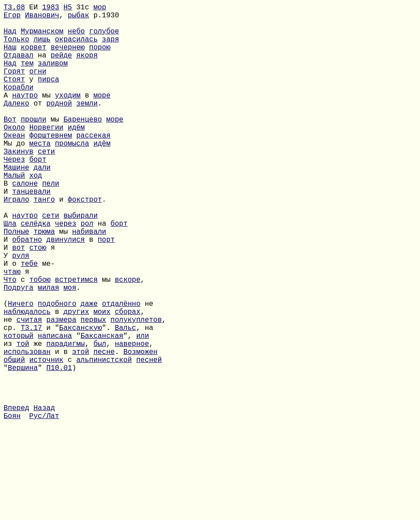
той (23, 420)
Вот (10, 146)
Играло (16, 244)
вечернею (68, 57)
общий (14, 439)
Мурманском (42, 38)
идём (76, 155)
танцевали (31, 234)
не (10, 390)
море (102, 116)
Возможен (141, 430)
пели (50, 224)
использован (27, 430)
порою (100, 57)
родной (59, 126)
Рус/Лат (44, 508)
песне (104, 430)
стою (38, 302)
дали (42, 204)
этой (81, 430)
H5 (67, 8)
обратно (27, 292)
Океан (14, 165)
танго (44, 244)
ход (36, 214)
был (100, 420)
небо (76, 38)
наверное (132, 420)
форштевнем (51, 165)
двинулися (65, 292)
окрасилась (76, 48)
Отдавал (18, 67)
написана (55, 410)
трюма (44, 283)
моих (102, 381)
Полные (16, 283)
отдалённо (121, 371)
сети (46, 185)
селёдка (35, 273)
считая (29, 390)
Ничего (21, 371)
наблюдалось (27, 381)
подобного (57, 371)
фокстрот (85, 244)
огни (38, 87)
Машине (16, 204)
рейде (61, 67)
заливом (53, 77)
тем (27, 77)
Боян (12, 508)
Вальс (126, 400)
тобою (40, 341)
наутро (25, 116)
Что (10, 341)
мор (100, 8)
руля (20, 312)
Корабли (18, 106)
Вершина (23, 449)
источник (47, 439)
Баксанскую (81, 400)
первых (94, 390)
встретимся (76, 341)
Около (14, 155)
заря (110, 48)
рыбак (78, 18)
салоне (25, 224)
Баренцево (82, 146)
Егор (12, 18)
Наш (10, 57)
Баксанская (102, 410)
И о (12, 322)
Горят (14, 87)
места (40, 175)
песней (149, 439)
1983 (50, 8)
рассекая (93, 165)
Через (14, 195)
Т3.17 (31, 400)
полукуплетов (136, 390)
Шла (10, 273)
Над (10, 38)
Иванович (42, 18)
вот (18, 302)
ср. (12, 400)
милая (49, 351)
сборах (128, 381)
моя (70, 351)
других (76, 381)
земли (87, 126)
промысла (72, 175)
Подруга (18, 351)
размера (61, 390)
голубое (104, 38)
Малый (14, 214)
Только (16, 48)
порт (106, 292)
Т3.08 (14, 8)
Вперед (16, 498)
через (65, 273)
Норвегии (47, 155)
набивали (89, 283)
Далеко (16, 126)
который (18, 410)
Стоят (14, 97)
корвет (33, 57)
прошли (33, 146)
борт (38, 195)
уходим (68, 116)
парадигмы (65, 420)
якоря (87, 67)
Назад (44, 498)
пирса (49, 97)
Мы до (16, 175)
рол (87, 273)
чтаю (12, 332)
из (10, 420)
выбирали (80, 263)
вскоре (128, 341)
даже (89, 371)
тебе (29, 322)
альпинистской (104, 439)
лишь (42, 48)
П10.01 (59, 449)
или (143, 410)
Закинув (18, 185)
